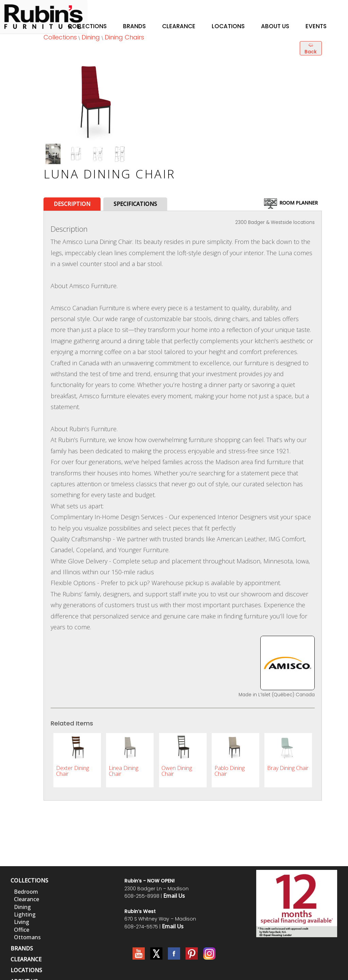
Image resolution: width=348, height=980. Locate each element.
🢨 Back (311, 48)
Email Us (174, 896)
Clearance (179, 26)
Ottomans (27, 937)
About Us (275, 26)
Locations (228, 26)
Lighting (25, 914)
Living (22, 922)
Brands (134, 26)
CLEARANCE (26, 959)
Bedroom (26, 892)
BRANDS (22, 948)
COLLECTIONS (29, 880)
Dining (91, 37)
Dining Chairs (124, 37)
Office (22, 930)
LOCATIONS (26, 970)
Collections (87, 26)
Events (316, 26)
